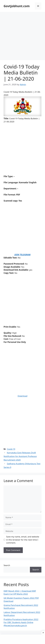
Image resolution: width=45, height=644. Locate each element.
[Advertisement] (22, 37)
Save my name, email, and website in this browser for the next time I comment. (23, 540)
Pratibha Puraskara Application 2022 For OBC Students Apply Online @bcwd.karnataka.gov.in (21, 622)
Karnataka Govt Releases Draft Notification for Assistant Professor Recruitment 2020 (20, 456)
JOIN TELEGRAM (23, 255)
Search (7, 565)
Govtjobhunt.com (17, 6)
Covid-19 (11, 449)
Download (22, 396)
